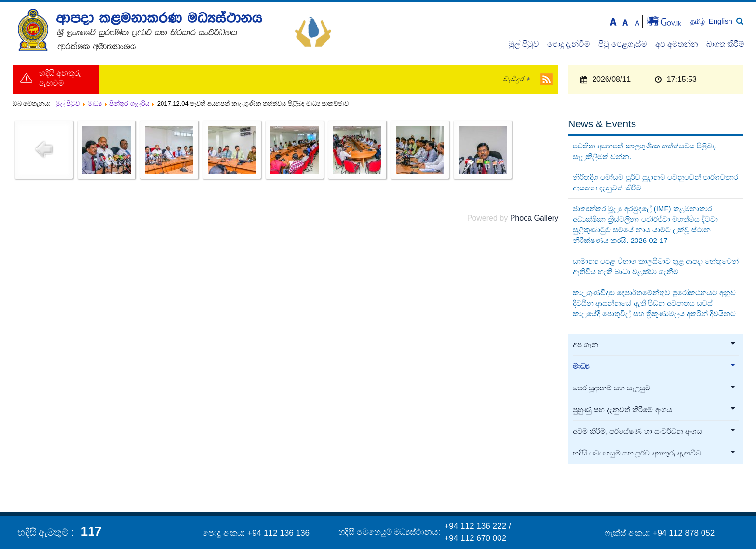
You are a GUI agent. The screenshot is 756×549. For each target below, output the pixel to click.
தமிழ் (699, 21)
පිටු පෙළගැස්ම (623, 44)
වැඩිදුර (513, 79)
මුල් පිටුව (524, 44)
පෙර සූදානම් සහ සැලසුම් (655, 388)
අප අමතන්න (677, 44)
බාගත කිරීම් (725, 44)
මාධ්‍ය (655, 366)
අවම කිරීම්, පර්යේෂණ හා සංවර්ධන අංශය (655, 431)
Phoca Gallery (534, 218)
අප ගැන (655, 345)
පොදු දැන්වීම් (569, 44)
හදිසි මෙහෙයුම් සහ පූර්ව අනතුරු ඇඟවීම (655, 453)
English (721, 21)
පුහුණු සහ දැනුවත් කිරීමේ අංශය (655, 410)
